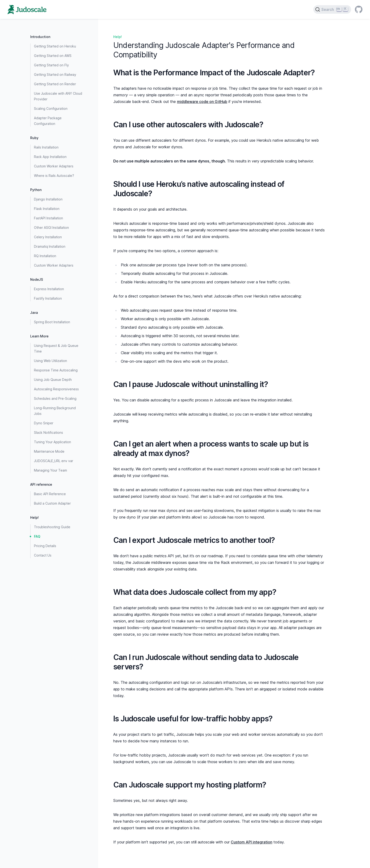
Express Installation (49, 289)
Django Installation (48, 199)
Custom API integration (252, 842)
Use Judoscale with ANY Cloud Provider (58, 96)
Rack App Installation (50, 157)
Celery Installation (48, 237)
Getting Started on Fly (51, 65)
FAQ (37, 536)
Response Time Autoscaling (56, 370)
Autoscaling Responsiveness (56, 389)
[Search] (332, 9)
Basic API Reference (50, 494)
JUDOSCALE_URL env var (54, 461)
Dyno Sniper (44, 423)
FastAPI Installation (48, 218)
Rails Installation (46, 147)
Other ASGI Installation (51, 228)
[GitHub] (359, 9)
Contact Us (43, 555)
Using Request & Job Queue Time (56, 348)
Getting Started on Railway (55, 74)
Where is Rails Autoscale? (54, 176)
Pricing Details (45, 546)
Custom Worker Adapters (54, 166)
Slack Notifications (48, 432)
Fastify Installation (48, 298)
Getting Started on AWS (53, 56)
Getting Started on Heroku (55, 46)
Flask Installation (47, 209)
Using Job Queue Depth (53, 380)
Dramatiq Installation (50, 246)
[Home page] (27, 9)
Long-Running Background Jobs (55, 411)
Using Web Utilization (50, 361)
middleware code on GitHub (202, 102)
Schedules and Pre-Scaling (55, 398)
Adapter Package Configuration (48, 121)
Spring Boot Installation (52, 322)
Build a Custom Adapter (52, 503)
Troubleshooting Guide (52, 527)
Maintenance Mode (49, 451)
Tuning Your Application (53, 442)
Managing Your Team (50, 470)
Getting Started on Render (55, 84)
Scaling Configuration (51, 108)
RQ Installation (45, 256)
